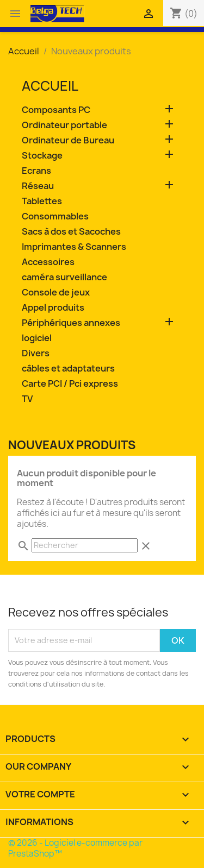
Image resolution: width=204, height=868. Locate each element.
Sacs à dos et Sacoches (71, 232)
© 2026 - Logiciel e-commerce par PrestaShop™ (75, 848)
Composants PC (56, 110)
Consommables (55, 216)
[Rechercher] (85, 545)
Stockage (42, 156)
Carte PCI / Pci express (70, 384)
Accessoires (48, 262)
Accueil (50, 86)
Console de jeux (56, 293)
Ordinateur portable (64, 125)
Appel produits (53, 308)
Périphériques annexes (71, 323)
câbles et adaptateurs (68, 369)
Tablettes (42, 201)
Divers (36, 353)
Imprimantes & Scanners (74, 247)
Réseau (38, 186)
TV (27, 399)
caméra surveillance (64, 277)
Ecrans (36, 171)
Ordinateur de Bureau (68, 140)
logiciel (37, 338)
